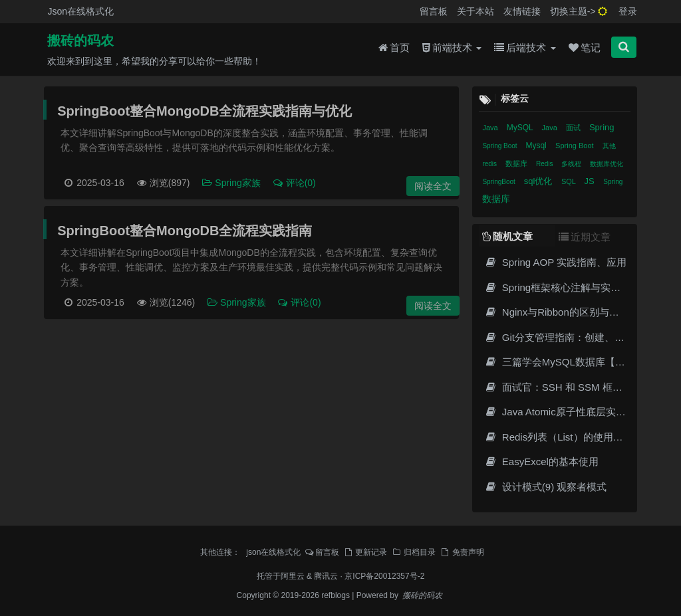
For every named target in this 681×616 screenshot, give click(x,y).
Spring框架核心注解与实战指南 (562, 287)
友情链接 (522, 11)
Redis (545, 164)
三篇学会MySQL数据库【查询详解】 (574, 362)
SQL (570, 181)
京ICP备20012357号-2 (384, 576)
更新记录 (365, 552)
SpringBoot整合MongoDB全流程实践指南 (185, 231)
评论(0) (294, 183)
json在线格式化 (273, 552)
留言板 (434, 11)
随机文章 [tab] (507, 236)
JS (591, 181)
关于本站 (476, 11)
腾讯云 (326, 576)
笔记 (585, 48)
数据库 (517, 163)
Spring (602, 127)
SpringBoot (499, 182)
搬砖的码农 (80, 41)
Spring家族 (232, 183)
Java (491, 128)
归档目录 (414, 552)
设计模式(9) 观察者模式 (545, 487)
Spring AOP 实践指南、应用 (555, 262)
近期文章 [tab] (585, 237)
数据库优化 (607, 164)
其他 (609, 146)
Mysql (537, 146)
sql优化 (539, 181)
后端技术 (525, 48)
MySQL (521, 128)
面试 (574, 128)
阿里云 (293, 576)
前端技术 (452, 48)
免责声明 (462, 552)
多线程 (572, 164)
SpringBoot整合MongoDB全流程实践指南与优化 (204, 111)
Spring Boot (500, 146)
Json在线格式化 (80, 11)
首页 (394, 48)
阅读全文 (433, 186)
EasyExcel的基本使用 (541, 462)
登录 (628, 11)
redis (490, 164)
